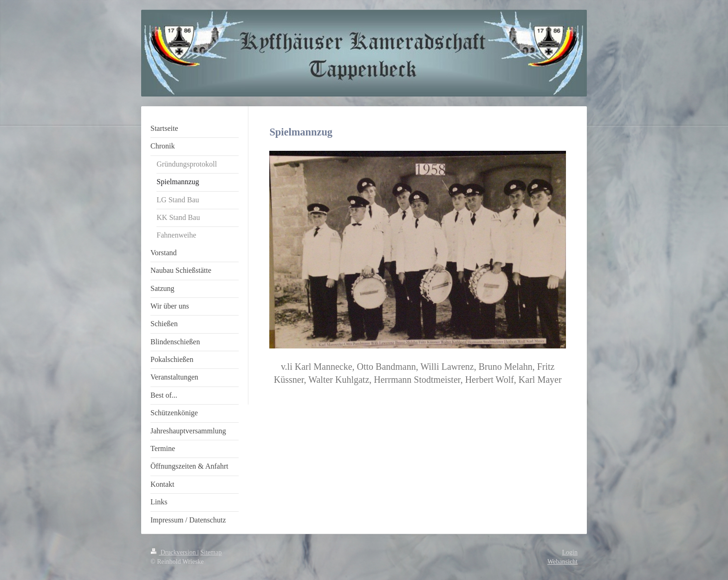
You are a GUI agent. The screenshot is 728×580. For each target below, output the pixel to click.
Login (570, 552)
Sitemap (211, 552)
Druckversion (174, 552)
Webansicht (562, 562)
